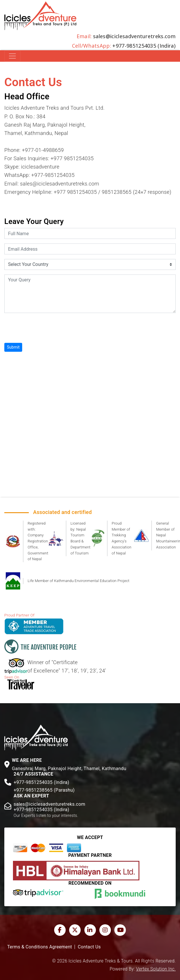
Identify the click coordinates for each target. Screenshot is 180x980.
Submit (13, 347)
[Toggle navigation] (12, 56)
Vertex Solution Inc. (156, 969)
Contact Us (89, 947)
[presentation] (48, 329)
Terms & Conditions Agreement (40, 947)
